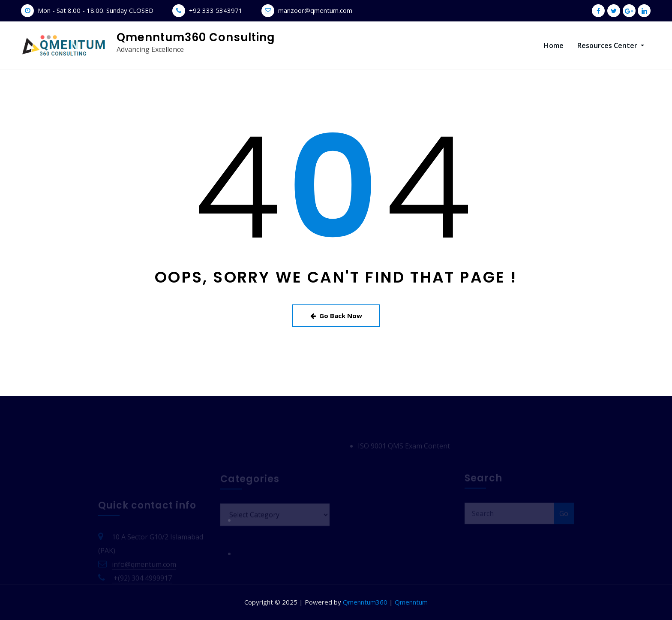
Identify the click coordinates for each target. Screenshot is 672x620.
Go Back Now (336, 316)
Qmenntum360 (365, 602)
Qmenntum (411, 602)
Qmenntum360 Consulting (196, 37)
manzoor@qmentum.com (315, 10)
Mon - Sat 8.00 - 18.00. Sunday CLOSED (96, 10)
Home (554, 45)
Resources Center (611, 45)
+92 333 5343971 (216, 10)
